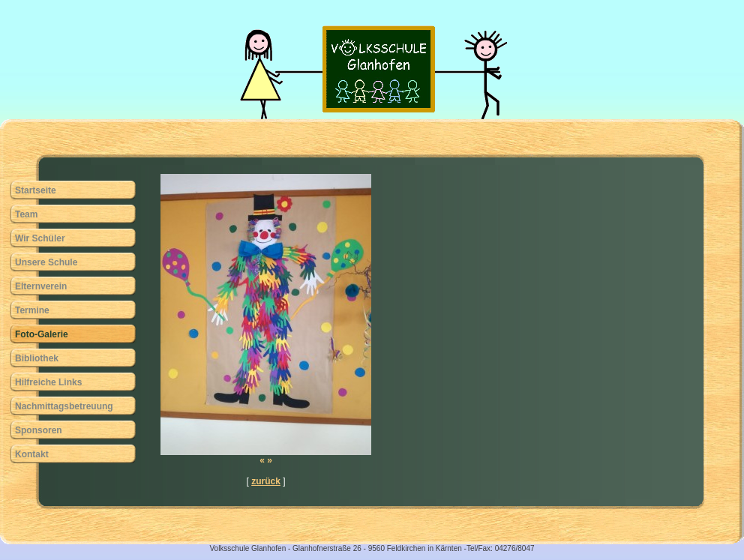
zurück (266, 481)
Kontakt (32, 454)
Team (26, 214)
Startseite (36, 190)
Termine (32, 310)
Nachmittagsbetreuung (64, 406)
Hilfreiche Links (48, 382)
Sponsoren (39, 430)
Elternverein (41, 286)
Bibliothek (37, 358)
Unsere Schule (46, 262)
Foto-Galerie (42, 334)
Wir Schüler (40, 238)
